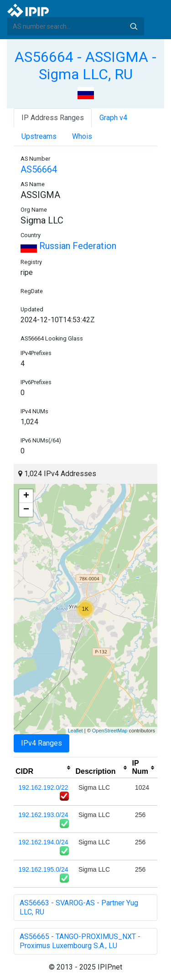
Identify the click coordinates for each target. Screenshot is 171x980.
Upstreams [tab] (39, 136)
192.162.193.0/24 (44, 815)
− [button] (26, 510)
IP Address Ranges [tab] (53, 118)
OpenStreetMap (110, 731)
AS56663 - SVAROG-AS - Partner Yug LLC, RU (79, 907)
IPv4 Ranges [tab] (41, 743)
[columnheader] (44, 768)
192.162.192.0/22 (44, 787)
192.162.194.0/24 (44, 842)
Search (134, 26)
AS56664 (39, 169)
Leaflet (75, 731)
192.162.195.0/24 (44, 869)
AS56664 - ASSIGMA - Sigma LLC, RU (85, 66)
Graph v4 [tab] (113, 118)
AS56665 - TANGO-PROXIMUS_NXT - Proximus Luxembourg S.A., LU (80, 941)
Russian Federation (68, 246)
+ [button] (26, 496)
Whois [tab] (82, 136)
